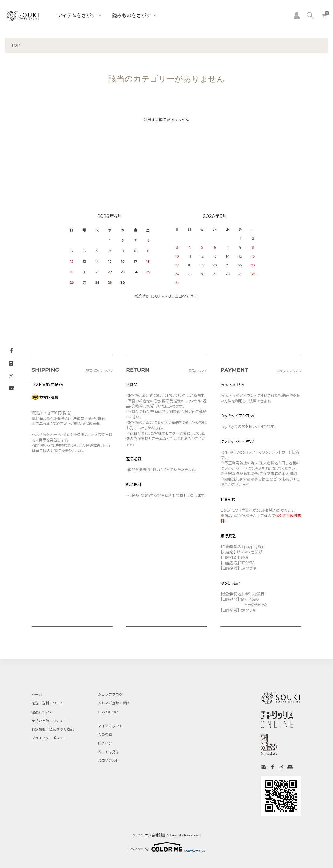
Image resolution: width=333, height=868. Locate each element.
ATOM (113, 712)
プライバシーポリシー (49, 738)
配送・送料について (47, 703)
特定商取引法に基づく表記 (53, 729)
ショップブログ (110, 694)
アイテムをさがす (77, 16)
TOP (16, 45)
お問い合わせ (108, 761)
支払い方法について (47, 721)
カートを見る (108, 752)
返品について (42, 712)
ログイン (105, 743)
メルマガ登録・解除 (114, 703)
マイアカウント (110, 726)
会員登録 (105, 735)
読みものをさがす (131, 16)
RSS (101, 712)
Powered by (167, 847)
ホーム (37, 694)
